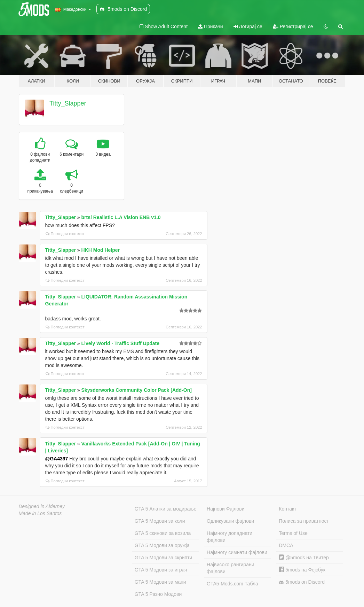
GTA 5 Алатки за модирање (166, 509)
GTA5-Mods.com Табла (232, 584)
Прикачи (211, 26)
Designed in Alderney (42, 506)
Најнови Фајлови (226, 509)
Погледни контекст (65, 234)
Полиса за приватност (304, 521)
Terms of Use (293, 533)
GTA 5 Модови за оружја (162, 545)
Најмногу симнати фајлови (237, 552)
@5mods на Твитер (304, 558)
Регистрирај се (293, 26)
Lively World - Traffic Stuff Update (121, 343)
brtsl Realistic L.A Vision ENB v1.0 (121, 217)
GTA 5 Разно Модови (158, 594)
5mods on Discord (302, 582)
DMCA (286, 545)
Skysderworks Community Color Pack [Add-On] (137, 390)
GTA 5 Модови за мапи (160, 582)
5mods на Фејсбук (302, 570)
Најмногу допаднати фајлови (230, 537)
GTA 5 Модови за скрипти (164, 558)
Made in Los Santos (40, 513)
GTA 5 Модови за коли (160, 521)
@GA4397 (57, 459)
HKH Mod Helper (101, 250)
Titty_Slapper (68, 103)
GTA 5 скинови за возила (163, 533)
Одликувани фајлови (230, 521)
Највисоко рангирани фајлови (231, 568)
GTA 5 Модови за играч (161, 570)
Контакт (287, 509)
